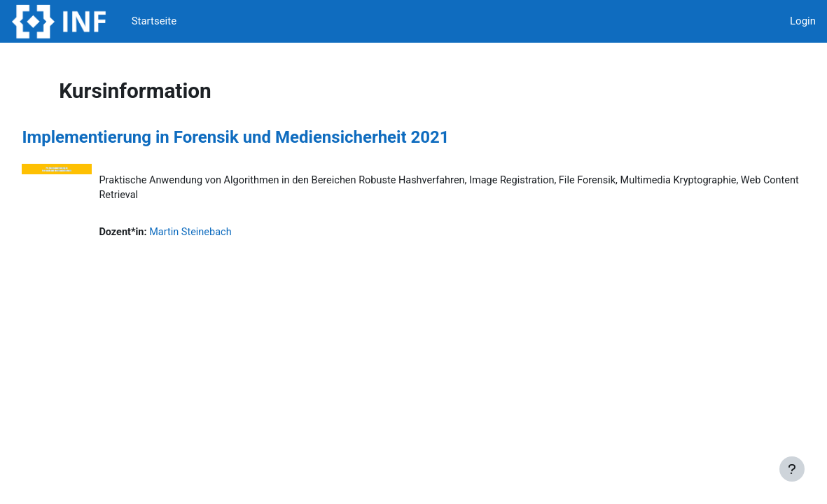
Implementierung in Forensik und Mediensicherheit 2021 (267, 137)
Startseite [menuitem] (154, 21)
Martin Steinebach (225, 233)
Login (803, 21)
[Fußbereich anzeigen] (792, 469)
